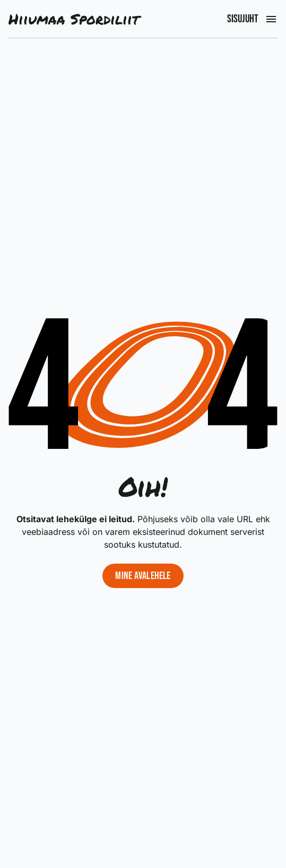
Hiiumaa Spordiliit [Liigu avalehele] (74, 19)
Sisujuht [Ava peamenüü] (243, 19)
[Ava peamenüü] (271, 19)
